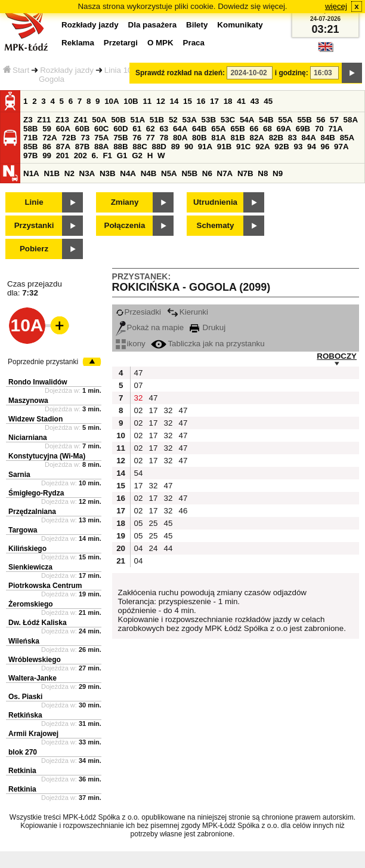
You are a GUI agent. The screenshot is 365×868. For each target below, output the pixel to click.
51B (157, 120)
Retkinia (22, 771)
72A (50, 138)
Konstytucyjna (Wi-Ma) (47, 456)
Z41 (81, 120)
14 (174, 101)
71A (335, 129)
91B (224, 147)
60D (120, 129)
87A (63, 147)
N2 (69, 173)
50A (99, 120)
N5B (189, 173)
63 (164, 129)
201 (63, 156)
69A (284, 129)
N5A (169, 173)
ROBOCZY (337, 356)
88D (159, 147)
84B (328, 138)
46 (183, 511)
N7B (245, 173)
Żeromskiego (31, 604)
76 (137, 138)
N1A (31, 173)
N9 (278, 173)
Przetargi (121, 43)
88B (120, 147)
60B (82, 129)
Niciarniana (28, 438)
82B (276, 138)
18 (228, 101)
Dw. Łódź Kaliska (38, 623)
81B (237, 138)
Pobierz (34, 249)
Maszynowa (28, 401)
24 (154, 548)
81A (218, 138)
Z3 (28, 120)
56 (321, 120)
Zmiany (125, 202)
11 (147, 101)
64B (199, 129)
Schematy (216, 225)
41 (241, 101)
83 (293, 138)
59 (47, 129)
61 (137, 129)
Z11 (44, 120)
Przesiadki (138, 312)
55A (285, 120)
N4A (128, 173)
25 (154, 523)
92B (282, 147)
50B (118, 120)
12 (161, 101)
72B (69, 138)
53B (209, 120)
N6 (207, 173)
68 (267, 129)
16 (201, 101)
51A (138, 120)
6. (95, 156)
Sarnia (19, 475)
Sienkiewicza (30, 567)
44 (168, 548)
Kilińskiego (27, 549)
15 (188, 101)
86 (47, 147)
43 (255, 101)
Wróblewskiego (35, 660)
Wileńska (24, 641)
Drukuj (208, 327)
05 (139, 523)
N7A (225, 173)
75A (101, 138)
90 (189, 147)
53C (228, 120)
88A (101, 147)
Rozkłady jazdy (67, 70)
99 (47, 156)
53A (189, 120)
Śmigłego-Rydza (36, 493)
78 (164, 138)
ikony (131, 344)
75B (120, 138)
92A (262, 147)
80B (199, 138)
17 (214, 101)
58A (351, 120)
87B (82, 147)
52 (173, 120)
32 (139, 398)
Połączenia (125, 225)
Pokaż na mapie (150, 327)
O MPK (160, 43)
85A (347, 138)
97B (30, 156)
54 (139, 473)
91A (205, 147)
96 (325, 147)
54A (247, 120)
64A (180, 129)
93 (298, 147)
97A (341, 147)
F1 (107, 156)
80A (180, 138)
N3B (108, 173)
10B (131, 101)
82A (257, 138)
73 (85, 138)
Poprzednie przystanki (43, 362)
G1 (122, 156)
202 (81, 156)
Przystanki (34, 225)
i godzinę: (292, 73)
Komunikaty (240, 25)
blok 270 (23, 752)
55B (304, 120)
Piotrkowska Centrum (45, 586)
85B (30, 147)
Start (16, 70)
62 (151, 129)
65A (218, 129)
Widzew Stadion (35, 419)
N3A (87, 173)
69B (303, 129)
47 (139, 373)
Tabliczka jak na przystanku (208, 344)
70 (319, 129)
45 (268, 101)
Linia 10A (121, 70)
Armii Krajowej (33, 734)
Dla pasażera (153, 25)
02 (139, 410)
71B (30, 138)
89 (176, 147)
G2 (137, 156)
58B (30, 129)
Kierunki (188, 312)
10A (112, 101)
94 (312, 147)
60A (63, 129)
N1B (52, 173)
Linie (34, 202)
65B (237, 129)
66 (254, 129)
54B (266, 120)
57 (334, 120)
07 (139, 385)
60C (101, 129)
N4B (149, 173)
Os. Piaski (25, 697)
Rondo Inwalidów (38, 382)
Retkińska (25, 715)
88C (140, 147)
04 (139, 548)
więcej (336, 6)
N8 (263, 173)
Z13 (62, 120)
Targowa (23, 530)
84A (308, 138)
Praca (194, 43)
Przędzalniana (32, 512)
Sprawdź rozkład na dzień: (180, 73)
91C (243, 147)
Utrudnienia (215, 202)
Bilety (197, 25)
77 (151, 138)
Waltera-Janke (33, 678)
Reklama (78, 43)
